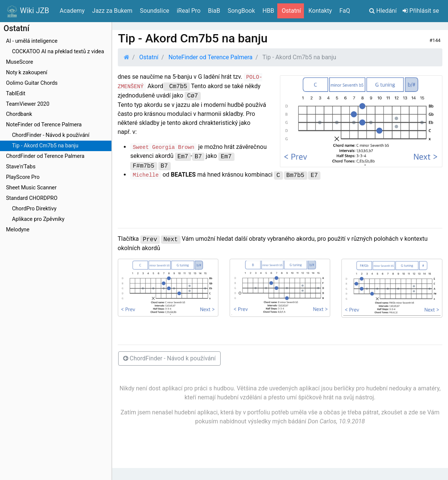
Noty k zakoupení (27, 73)
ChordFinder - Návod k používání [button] (169, 358)
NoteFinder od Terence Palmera (44, 125)
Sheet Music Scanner (31, 188)
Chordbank (19, 114)
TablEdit (16, 94)
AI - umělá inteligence (32, 41)
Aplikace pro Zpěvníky (38, 219)
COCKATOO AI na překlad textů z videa (58, 52)
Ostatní (149, 57)
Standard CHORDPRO (32, 198)
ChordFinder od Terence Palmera (45, 156)
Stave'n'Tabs (21, 167)
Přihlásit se (421, 11)
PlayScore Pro (23, 177)
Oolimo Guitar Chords (32, 83)
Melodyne (18, 230)
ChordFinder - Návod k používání (51, 135)
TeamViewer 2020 (28, 104)
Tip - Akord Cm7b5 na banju (45, 146)
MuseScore (20, 62)
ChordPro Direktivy (34, 209)
